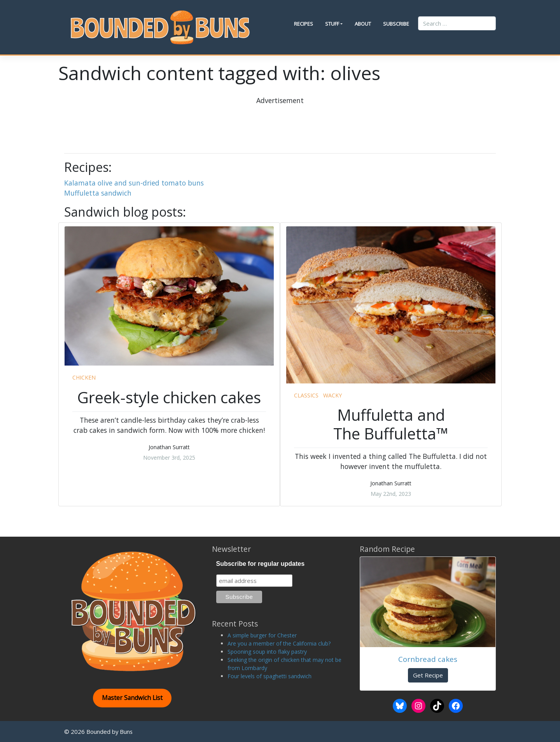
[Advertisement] (280, 123)
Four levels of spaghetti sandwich (269, 676)
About (363, 24)
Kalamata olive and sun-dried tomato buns (134, 183)
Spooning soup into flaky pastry (267, 652)
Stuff (332, 24)
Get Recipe (428, 675)
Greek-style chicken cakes (169, 397)
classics (306, 395)
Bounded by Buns (109, 731)
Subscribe (396, 24)
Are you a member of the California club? (279, 643)
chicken (84, 377)
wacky (332, 395)
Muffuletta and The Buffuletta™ (391, 424)
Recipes (304, 24)
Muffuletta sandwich (98, 193)
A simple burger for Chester (262, 635)
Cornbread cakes (428, 659)
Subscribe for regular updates (261, 564)
